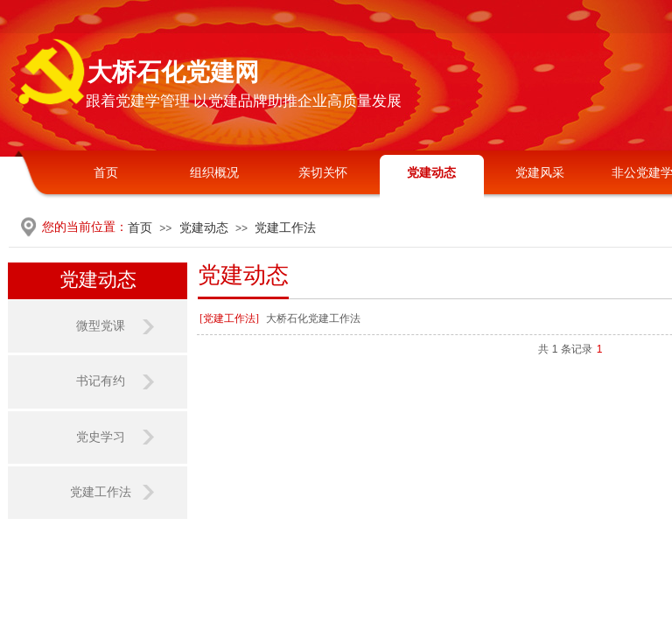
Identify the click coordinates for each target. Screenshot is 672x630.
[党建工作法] (229, 318)
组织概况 (214, 173)
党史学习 (101, 437)
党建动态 (431, 173)
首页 (106, 173)
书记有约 (101, 381)
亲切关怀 (323, 173)
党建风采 (540, 173)
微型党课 (101, 326)
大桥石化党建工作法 (313, 318)
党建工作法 (285, 228)
